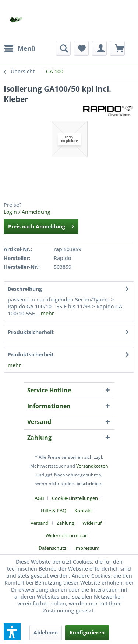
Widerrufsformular (66, 535)
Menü (20, 47)
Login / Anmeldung (27, 212)
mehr (47, 313)
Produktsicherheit (31, 332)
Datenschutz (52, 548)
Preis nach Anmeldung (41, 225)
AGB (39, 498)
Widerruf (92, 523)
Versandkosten (92, 466)
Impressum (87, 548)
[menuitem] (20, 48)
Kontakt (83, 511)
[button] (12, 632)
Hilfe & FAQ (54, 511)
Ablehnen (46, 632)
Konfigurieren (87, 632)
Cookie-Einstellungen (75, 498)
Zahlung (66, 523)
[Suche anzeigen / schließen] (63, 48)
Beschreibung (25, 289)
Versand (40, 523)
